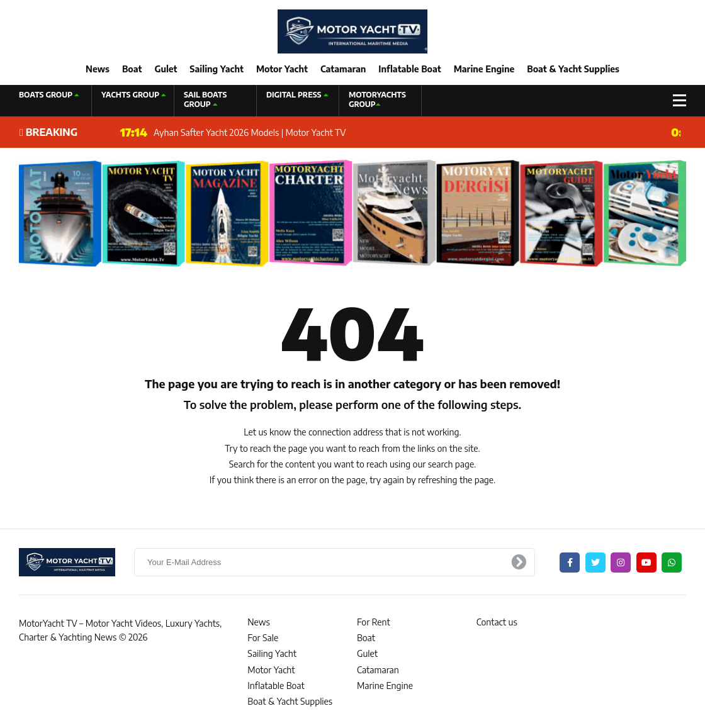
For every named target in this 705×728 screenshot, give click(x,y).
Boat (132, 69)
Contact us (497, 622)
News (98, 69)
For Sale (263, 638)
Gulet (166, 69)
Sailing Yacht (217, 69)
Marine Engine (484, 69)
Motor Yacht (282, 69)
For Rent (374, 622)
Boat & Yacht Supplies (573, 69)
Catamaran (343, 69)
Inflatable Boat (409, 69)
